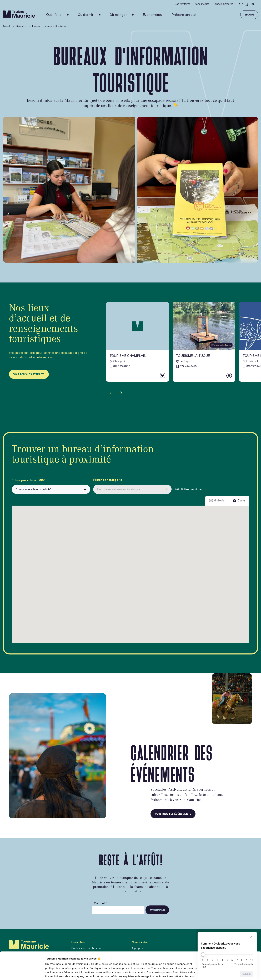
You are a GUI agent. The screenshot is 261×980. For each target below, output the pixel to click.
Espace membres (223, 4)
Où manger (110, 15)
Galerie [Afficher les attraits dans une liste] (217, 500)
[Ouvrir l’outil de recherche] (246, 4)
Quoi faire (54, 15)
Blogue (249, 15)
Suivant (247, 974)
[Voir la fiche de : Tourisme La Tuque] (204, 342)
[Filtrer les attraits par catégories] (132, 489)
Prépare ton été (171, 15)
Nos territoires (182, 4)
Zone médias (202, 4)
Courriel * (100, 903)
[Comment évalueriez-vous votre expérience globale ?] (227, 955)
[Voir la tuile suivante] (121, 393)
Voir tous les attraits (29, 374)
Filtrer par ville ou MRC (29, 480)
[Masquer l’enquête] (251, 937)
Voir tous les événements (173, 814)
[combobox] (51, 489)
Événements (140, 15)
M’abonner (157, 910)
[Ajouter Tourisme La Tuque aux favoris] (219, 375)
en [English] (252, 4)
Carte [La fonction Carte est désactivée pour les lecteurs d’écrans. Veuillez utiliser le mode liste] (239, 500)
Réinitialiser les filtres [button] (189, 489)
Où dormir (81, 15)
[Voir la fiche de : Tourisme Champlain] (137, 342)
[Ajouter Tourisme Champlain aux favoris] (153, 375)
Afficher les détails (57, 973)
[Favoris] (241, 4)
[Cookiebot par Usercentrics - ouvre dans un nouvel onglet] (22, 973)
